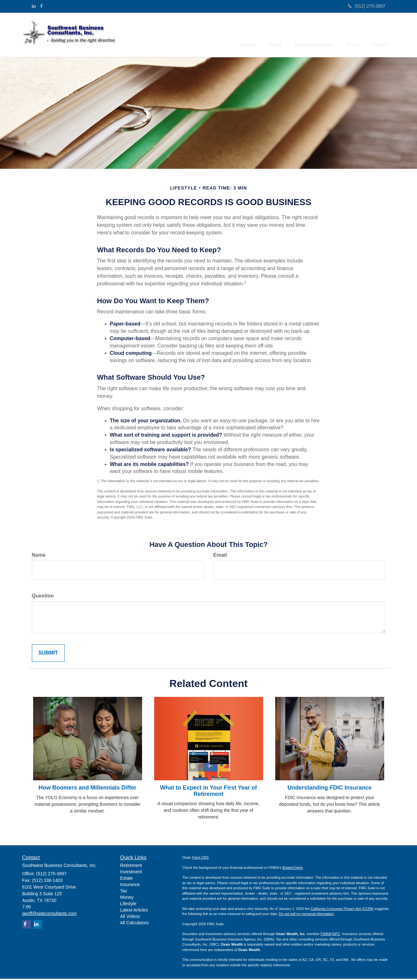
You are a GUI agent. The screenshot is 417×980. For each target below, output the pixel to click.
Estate (126, 879)
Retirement (131, 867)
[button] (264, 35)
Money (127, 898)
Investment (131, 873)
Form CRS (200, 859)
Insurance (130, 886)
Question (43, 597)
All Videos (130, 918)
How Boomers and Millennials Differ (87, 789)
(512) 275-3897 (367, 6)
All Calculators (134, 924)
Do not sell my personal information (306, 915)
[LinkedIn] (34, 6)
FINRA (326, 935)
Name (39, 556)
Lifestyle (128, 905)
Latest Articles (134, 911)
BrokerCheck (293, 869)
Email (220, 556)
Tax (124, 892)
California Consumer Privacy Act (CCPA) (342, 910)
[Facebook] (41, 6)
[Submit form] (48, 654)
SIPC (336, 935)
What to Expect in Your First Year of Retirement (208, 792)
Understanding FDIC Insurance (329, 789)
